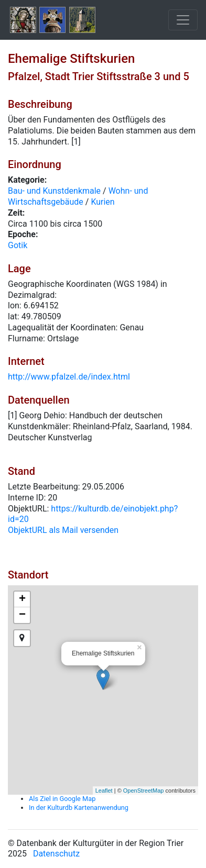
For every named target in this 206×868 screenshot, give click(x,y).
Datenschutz (56, 854)
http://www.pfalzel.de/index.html (69, 377)
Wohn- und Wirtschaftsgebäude (78, 196)
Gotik (18, 245)
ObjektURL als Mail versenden (63, 530)
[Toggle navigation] (183, 20)
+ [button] (22, 599)
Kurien (102, 202)
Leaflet (104, 791)
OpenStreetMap (144, 791)
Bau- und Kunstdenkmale (54, 191)
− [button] (22, 615)
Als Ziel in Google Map (62, 799)
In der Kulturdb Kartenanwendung (79, 808)
